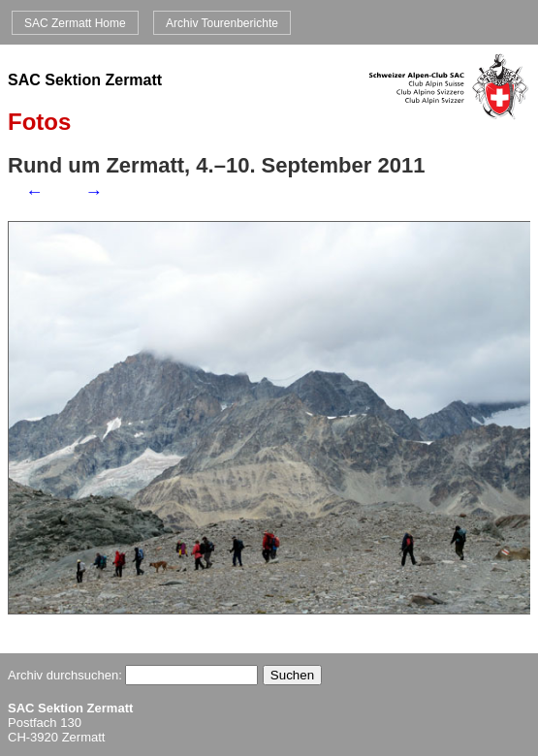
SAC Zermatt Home (75, 22)
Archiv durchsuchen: (133, 675)
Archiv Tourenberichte (222, 22)
